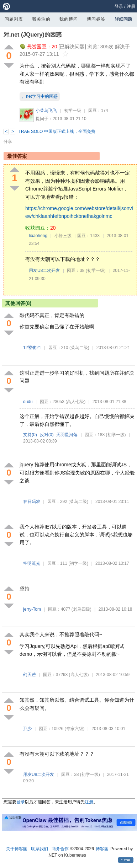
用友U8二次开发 (44, 270)
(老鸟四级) (81, 609)
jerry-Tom (32, 609)
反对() (47, 435)
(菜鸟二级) (79, 348)
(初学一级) (96, 270)
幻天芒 (30, 675)
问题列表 (14, 19)
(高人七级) (75, 402)
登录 (119, 6)
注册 (131, 6)
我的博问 (69, 19)
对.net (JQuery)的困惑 (33, 35)
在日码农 (32, 502)
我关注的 (41, 19)
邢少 (27, 729)
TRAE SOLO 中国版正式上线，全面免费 (57, 132)
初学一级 (73, 111)
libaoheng (38, 236)
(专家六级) (75, 729)
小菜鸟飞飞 (46, 111)
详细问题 (123, 19)
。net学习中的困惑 (40, 96)
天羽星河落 (67, 435)
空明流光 (32, 563)
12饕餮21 (32, 348)
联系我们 (39, 849)
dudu (28, 402)
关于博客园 (17, 849)
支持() (30, 435)
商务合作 (60, 849)
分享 (8, 141)
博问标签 (96, 19)
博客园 (102, 849)
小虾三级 (63, 236)
